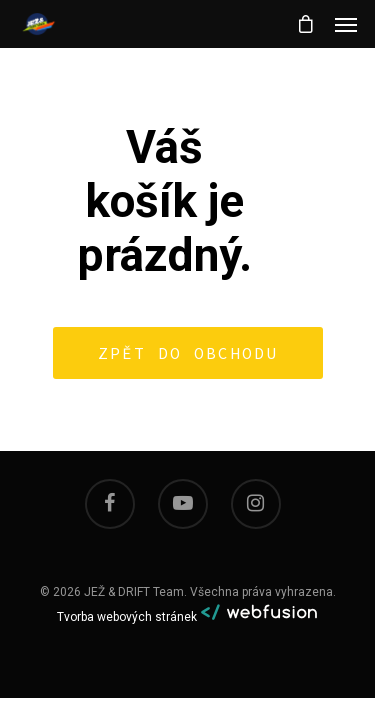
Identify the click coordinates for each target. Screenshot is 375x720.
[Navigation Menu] (346, 24)
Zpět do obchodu (188, 353)
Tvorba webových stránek (127, 617)
